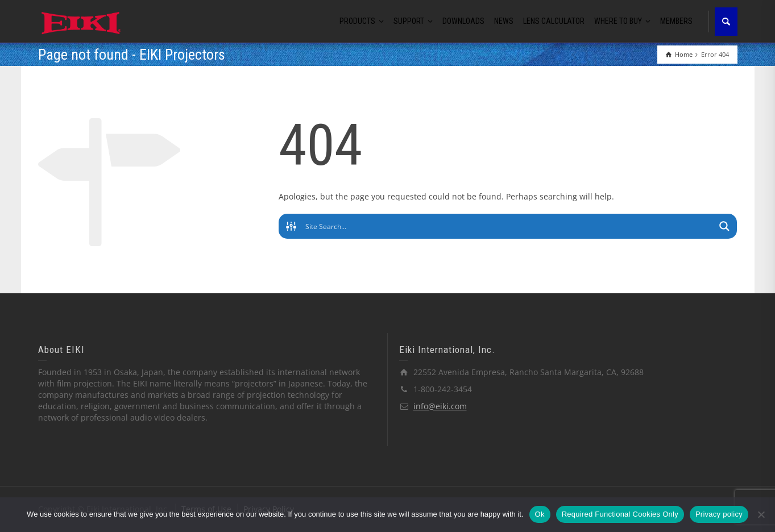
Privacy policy (719, 514)
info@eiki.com (440, 406)
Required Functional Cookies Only (620, 514)
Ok (540, 514)
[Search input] (509, 226)
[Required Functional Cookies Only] (761, 514)
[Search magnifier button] (724, 226)
